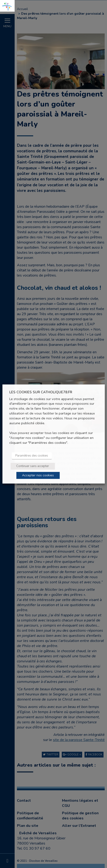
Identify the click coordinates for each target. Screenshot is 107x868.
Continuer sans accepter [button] (33, 466)
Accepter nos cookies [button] (38, 475)
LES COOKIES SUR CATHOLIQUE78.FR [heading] (41, 392)
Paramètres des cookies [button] (32, 456)
